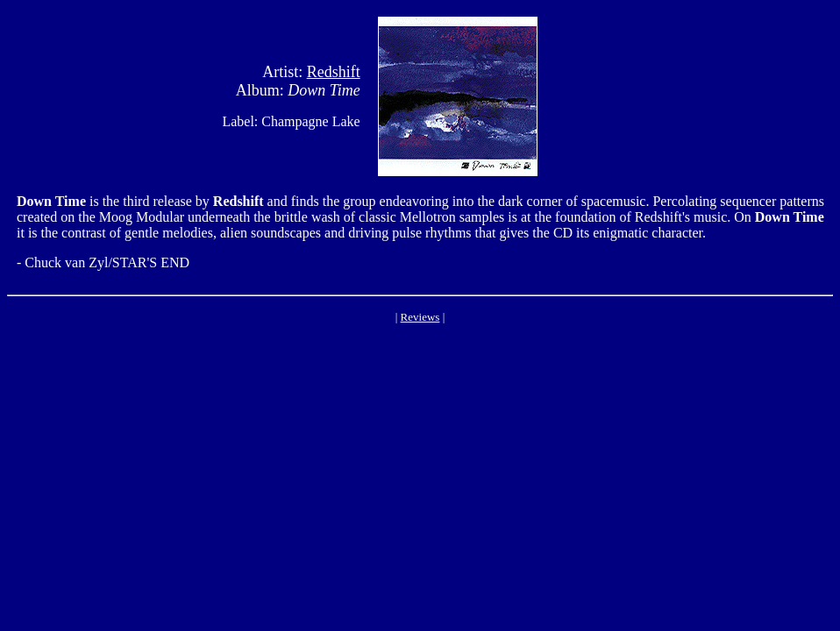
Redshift (334, 72)
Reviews (420, 317)
